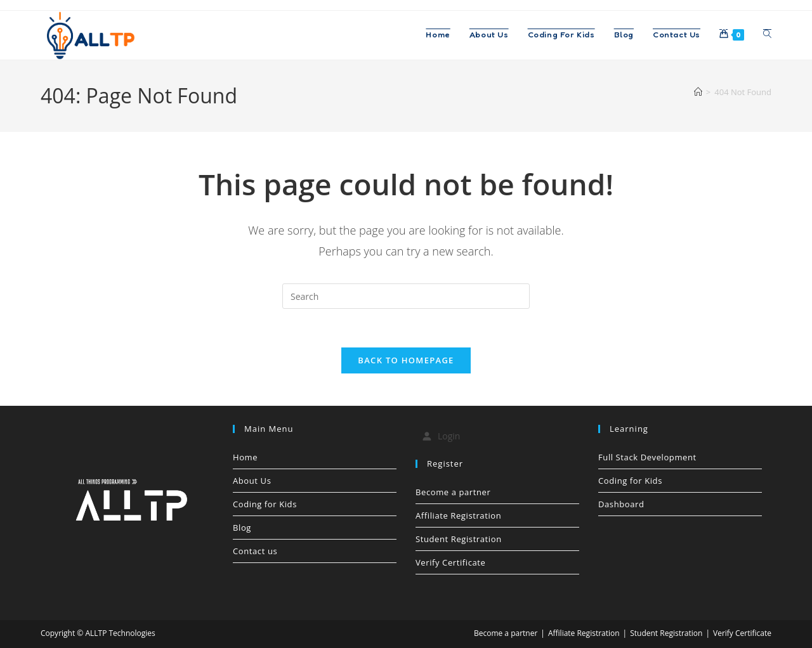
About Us (252, 481)
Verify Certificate (450, 562)
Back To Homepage (406, 360)
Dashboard (621, 504)
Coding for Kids (265, 504)
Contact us (255, 551)
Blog (242, 528)
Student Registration (459, 539)
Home (245, 457)
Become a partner (453, 492)
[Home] (698, 92)
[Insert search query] (406, 296)
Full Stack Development (647, 457)
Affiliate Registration (458, 515)
